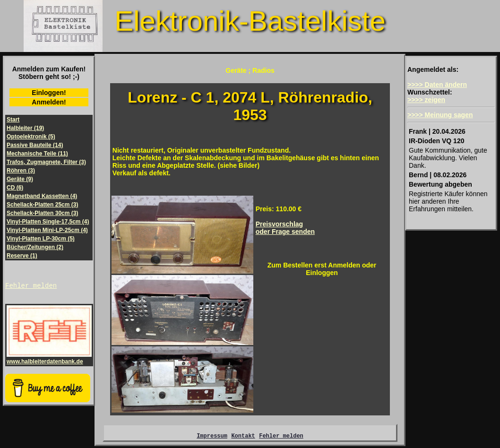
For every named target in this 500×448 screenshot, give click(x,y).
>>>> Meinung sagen (440, 115)
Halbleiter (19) (25, 128)
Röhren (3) (21, 171)
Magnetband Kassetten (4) (42, 196)
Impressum (212, 437)
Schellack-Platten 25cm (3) (42, 205)
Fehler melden (31, 287)
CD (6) (15, 188)
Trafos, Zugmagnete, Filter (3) (46, 162)
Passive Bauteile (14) (35, 145)
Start (13, 120)
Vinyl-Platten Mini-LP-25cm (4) (47, 230)
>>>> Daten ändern (437, 85)
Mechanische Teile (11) (37, 154)
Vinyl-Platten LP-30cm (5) (41, 239)
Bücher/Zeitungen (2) (35, 247)
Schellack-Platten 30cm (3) (42, 213)
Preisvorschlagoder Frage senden (285, 228)
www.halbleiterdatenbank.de (49, 360)
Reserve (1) (22, 256)
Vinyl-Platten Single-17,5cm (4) (48, 222)
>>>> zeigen (426, 100)
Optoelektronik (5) (31, 137)
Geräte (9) (20, 179)
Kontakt (243, 437)
